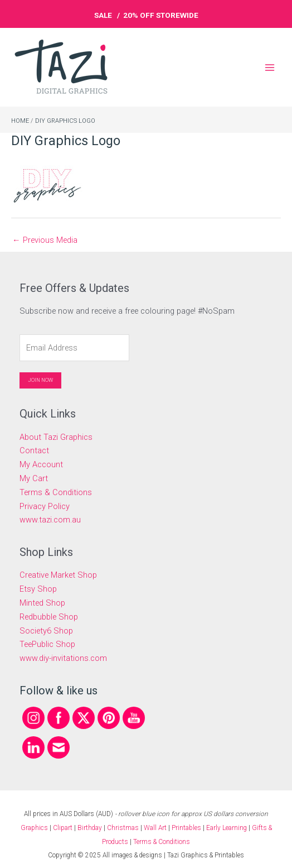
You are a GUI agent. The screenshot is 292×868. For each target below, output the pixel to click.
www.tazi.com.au (50, 520)
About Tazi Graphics (56, 437)
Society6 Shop (46, 631)
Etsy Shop (38, 589)
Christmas (123, 828)
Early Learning (227, 828)
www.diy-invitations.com (63, 658)
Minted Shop (42, 603)
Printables (187, 828)
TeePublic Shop (47, 644)
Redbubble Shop (49, 617)
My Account (41, 464)
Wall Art (155, 828)
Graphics (34, 828)
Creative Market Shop (58, 575)
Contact (34, 450)
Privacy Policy (45, 506)
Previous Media (45, 240)
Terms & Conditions (56, 492)
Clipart (63, 828)
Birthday (90, 828)
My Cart (34, 478)
